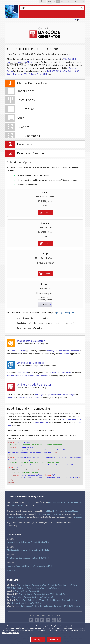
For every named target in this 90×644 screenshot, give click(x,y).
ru (79, 2)
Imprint (16, 633)
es (62, 2)
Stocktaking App (54, 597)
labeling (69, 499)
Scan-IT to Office (18, 351)
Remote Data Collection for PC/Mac (31, 597)
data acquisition (18, 502)
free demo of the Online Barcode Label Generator (28, 376)
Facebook (37, 617)
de (54, 2)
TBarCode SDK (70, 59)
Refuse (54, 639)
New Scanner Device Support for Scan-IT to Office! (28, 555)
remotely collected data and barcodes (63, 351)
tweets (10, 398)
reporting (77, 499)
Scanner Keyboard (70, 597)
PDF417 (27, 74)
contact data (24, 398)
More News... (12, 568)
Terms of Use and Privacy (49, 621)
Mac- (68, 354)
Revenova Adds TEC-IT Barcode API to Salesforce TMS (29, 563)
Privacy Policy (7, 633)
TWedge (41, 511)
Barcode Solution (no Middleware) (38, 594)
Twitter (31, 617)
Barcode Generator (72, 419)
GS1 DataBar (61, 71)
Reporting (31, 585)
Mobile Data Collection (31, 341)
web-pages (39, 395)
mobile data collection (17, 514)
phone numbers (55, 395)
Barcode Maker (21, 588)
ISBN (45, 74)
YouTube (54, 617)
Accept (38, 639)
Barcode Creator (24, 582)
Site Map (29, 621)
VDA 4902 (52, 373)
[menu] (52, 8)
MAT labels (66, 373)
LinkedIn (42, 617)
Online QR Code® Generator (34, 385)
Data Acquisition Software (48, 585)
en (58, 2)
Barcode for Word (39, 582)
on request (77, 514)
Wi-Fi (39, 398)
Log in (74, 19)
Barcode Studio (71, 508)
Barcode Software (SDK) (44, 591)
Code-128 (72, 71)
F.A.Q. (81, 19)
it (76, 2)
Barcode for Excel (55, 582)
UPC (53, 71)
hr (72, 2)
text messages (69, 395)
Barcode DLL (17, 594)
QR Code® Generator (72, 603)
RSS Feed (48, 617)
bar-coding (53, 499)
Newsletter (59, 617)
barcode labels (22, 373)
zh (83, 2)
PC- (62, 354)
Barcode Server (62, 591)
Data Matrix (18, 74)
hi (69, 2)
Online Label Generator (31, 363)
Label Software (19, 585)
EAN (49, 71)
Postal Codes (37, 74)
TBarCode (31, 62)
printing (62, 499)
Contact (61, 621)
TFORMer (47, 508)
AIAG (59, 373)
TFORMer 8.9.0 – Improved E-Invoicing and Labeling (29, 547)
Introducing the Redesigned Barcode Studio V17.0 (28, 539)
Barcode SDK (35, 588)
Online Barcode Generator (51, 603)
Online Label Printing (30, 603)
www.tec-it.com (42, 422)
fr (66, 2)
